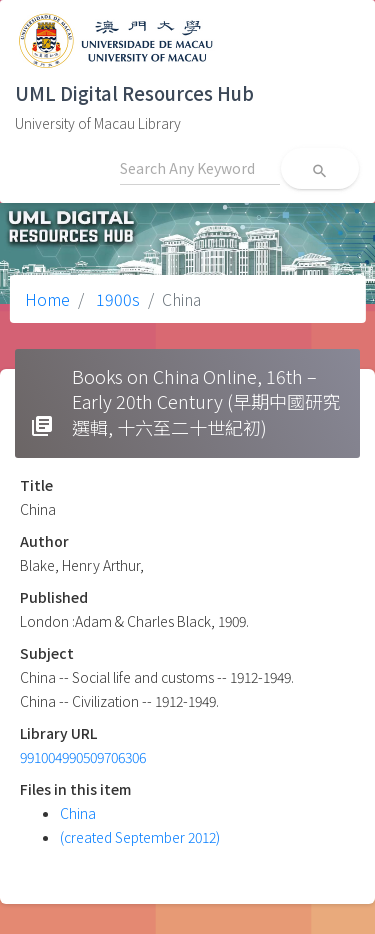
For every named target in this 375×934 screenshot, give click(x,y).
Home (47, 299)
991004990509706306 (83, 757)
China (78, 813)
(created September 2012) (140, 837)
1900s (116, 299)
